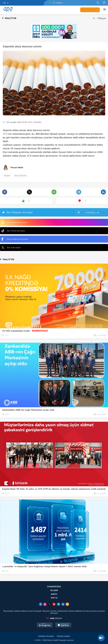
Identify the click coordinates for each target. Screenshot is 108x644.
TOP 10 (54, 598)
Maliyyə (102, 18)
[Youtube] (54, 604)
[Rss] (67, 604)
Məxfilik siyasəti (63, 636)
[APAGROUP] (54, 618)
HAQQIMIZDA (54, 586)
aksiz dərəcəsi (20, 176)
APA (5, 134)
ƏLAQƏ (54, 590)
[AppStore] (63, 625)
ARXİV (54, 594)
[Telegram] (58, 604)
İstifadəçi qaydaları (46, 636)
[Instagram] (45, 604)
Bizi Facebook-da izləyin (15, 239)
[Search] (98, 3)
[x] (49, 604)
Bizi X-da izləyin (11, 248)
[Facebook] (41, 604)
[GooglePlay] (45, 625)
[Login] (104, 3)
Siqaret (7, 176)
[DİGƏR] (104, 10)
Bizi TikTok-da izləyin (13, 231)
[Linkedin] (63, 604)
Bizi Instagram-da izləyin (15, 222)
